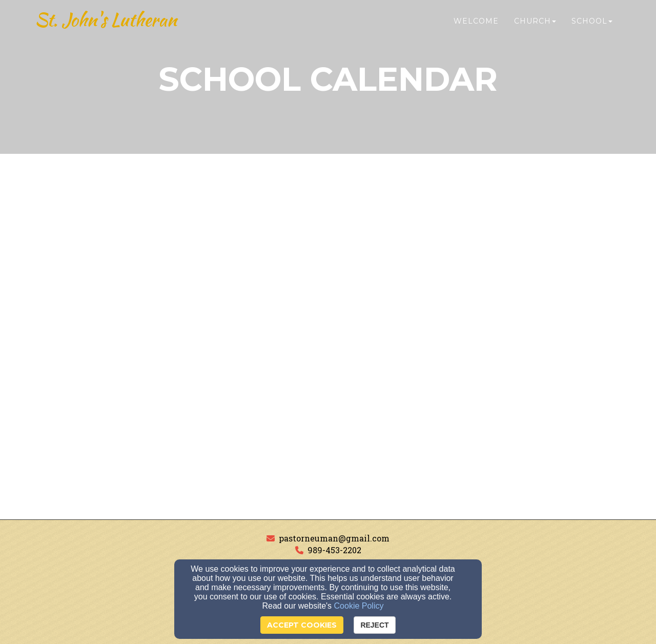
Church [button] (535, 29)
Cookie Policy (359, 606)
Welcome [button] (476, 29)
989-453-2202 (334, 550)
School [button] (592, 29)
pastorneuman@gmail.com (334, 538)
